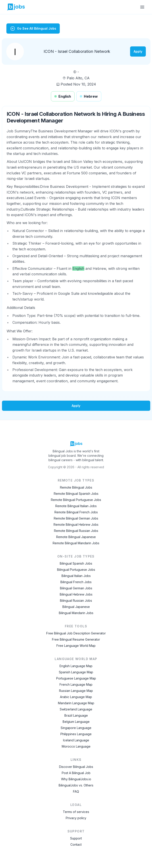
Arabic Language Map (76, 697)
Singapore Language (76, 728)
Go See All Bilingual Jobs (33, 29)
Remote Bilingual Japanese (76, 537)
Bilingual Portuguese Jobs (76, 570)
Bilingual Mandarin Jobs (76, 613)
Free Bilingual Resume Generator (76, 639)
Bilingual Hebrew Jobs (76, 594)
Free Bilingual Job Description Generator (76, 633)
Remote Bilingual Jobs (76, 487)
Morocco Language (76, 746)
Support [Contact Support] (76, 838)
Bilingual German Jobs (76, 588)
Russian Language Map (76, 691)
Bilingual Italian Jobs (76, 576)
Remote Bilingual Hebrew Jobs (76, 524)
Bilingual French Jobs (76, 582)
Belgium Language (76, 722)
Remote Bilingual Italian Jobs (76, 506)
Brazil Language (76, 715)
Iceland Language (76, 740)
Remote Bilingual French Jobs (76, 512)
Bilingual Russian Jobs (76, 601)
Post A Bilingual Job (76, 773)
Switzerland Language (76, 709)
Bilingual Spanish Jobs (76, 563)
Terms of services (76, 812)
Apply (138, 51)
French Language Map (76, 684)
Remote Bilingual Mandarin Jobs (76, 543)
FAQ (76, 791)
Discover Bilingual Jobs (76, 767)
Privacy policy (76, 818)
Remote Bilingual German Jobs (76, 518)
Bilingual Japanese (76, 607)
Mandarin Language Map (76, 703)
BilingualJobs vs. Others (76, 785)
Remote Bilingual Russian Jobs (76, 531)
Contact (76, 844)
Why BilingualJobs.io (76, 779)
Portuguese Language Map (76, 678)
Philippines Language (76, 734)
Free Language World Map (76, 646)
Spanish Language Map (76, 672)
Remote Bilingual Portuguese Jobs (76, 500)
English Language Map (76, 666)
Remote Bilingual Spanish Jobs (76, 494)
